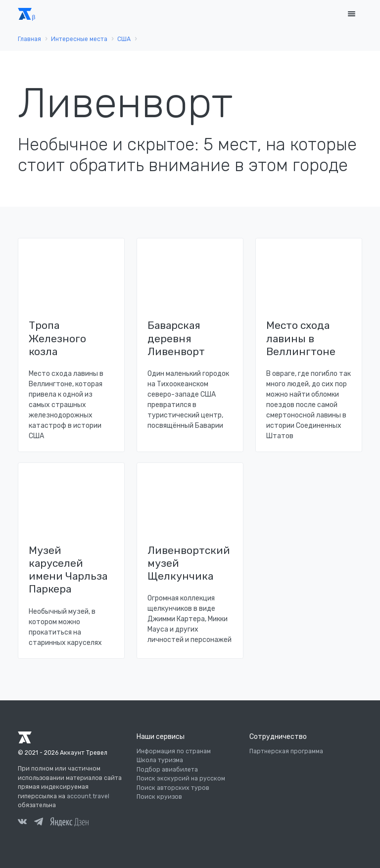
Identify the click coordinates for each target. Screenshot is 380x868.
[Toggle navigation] (351, 14)
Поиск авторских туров (173, 788)
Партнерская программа (286, 751)
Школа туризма (160, 760)
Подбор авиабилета (167, 770)
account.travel (88, 796)
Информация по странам (174, 751)
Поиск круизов (159, 797)
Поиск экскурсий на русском (181, 778)
